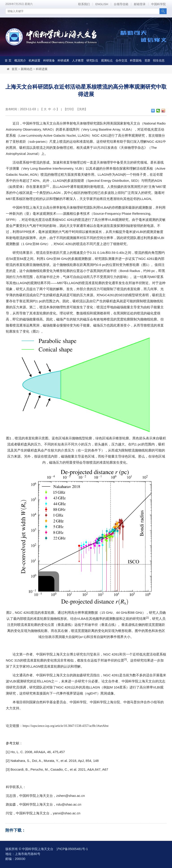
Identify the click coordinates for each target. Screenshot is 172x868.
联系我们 (84, 4)
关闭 (82, 109)
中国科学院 (158, 4)
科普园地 (136, 60)
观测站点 (107, 60)
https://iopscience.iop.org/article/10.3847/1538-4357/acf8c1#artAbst (66, 726)
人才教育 (78, 60)
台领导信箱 (121, 4)
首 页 (8, 60)
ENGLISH (102, 4)
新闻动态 (27, 69)
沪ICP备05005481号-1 (72, 849)
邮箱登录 (140, 4)
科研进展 (42, 69)
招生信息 (159, 60)
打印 (69, 109)
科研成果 (63, 60)
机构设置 (34, 60)
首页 (15, 69)
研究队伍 (92, 60)
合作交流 (121, 60)
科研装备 (49, 60)
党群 (147, 60)
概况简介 (20, 60)
